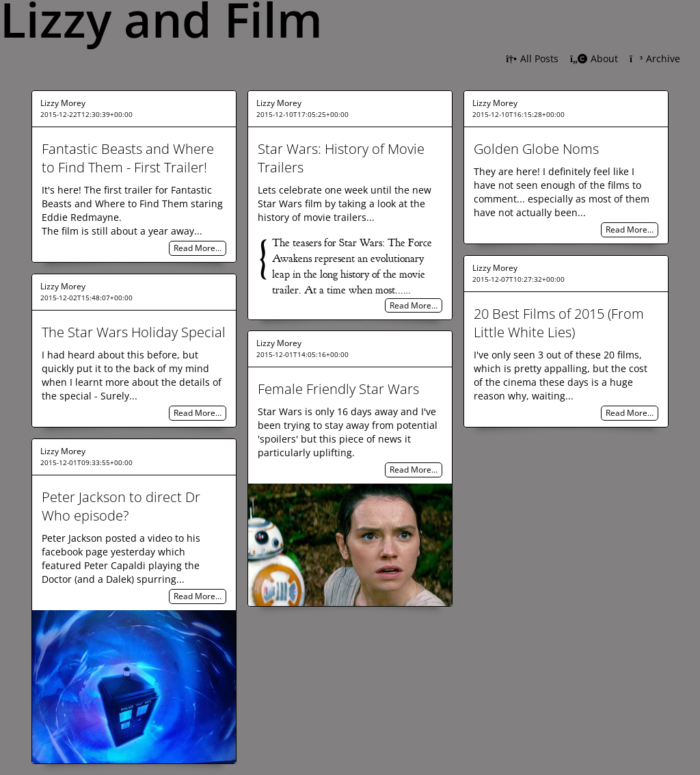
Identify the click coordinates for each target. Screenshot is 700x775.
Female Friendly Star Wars (338, 389)
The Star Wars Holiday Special (134, 332)
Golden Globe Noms (536, 149)
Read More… (198, 249)
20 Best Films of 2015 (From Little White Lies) (559, 323)
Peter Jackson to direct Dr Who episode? (121, 506)
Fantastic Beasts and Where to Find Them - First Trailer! (128, 158)
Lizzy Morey (63, 103)
